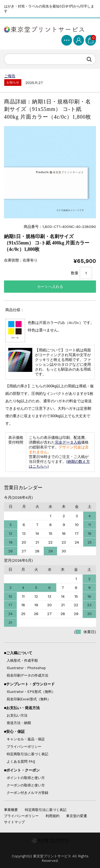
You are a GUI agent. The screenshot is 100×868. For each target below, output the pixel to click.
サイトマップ (14, 822)
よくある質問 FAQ (21, 761)
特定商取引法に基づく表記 (27, 754)
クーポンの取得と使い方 (26, 785)
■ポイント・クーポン (22, 770)
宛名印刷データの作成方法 (27, 675)
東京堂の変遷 (77, 816)
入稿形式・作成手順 (22, 660)
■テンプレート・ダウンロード (29, 684)
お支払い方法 (17, 715)
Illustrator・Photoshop (26, 668)
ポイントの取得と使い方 (26, 778)
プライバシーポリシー (24, 747)
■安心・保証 (14, 732)
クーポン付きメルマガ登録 (27, 793)
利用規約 (53, 816)
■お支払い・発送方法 (22, 708)
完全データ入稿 (68, 442)
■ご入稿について (18, 653)
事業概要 (11, 810)
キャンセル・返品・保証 (26, 739)
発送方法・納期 (19, 723)
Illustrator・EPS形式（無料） (31, 692)
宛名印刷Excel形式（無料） (29, 699)
